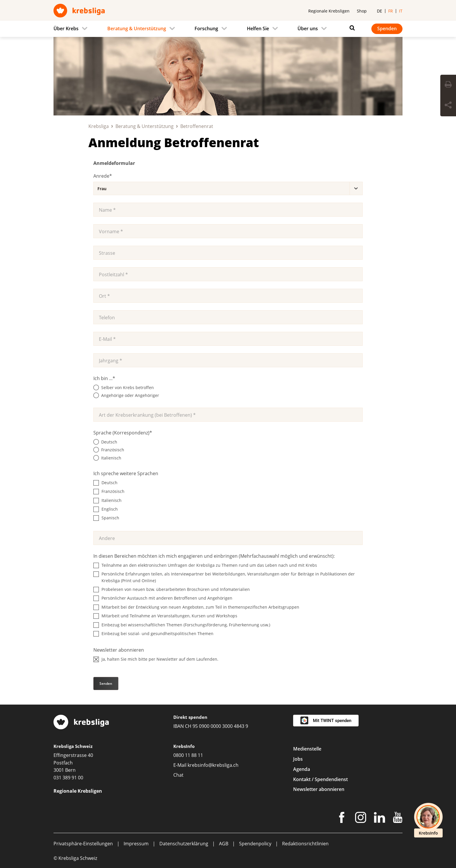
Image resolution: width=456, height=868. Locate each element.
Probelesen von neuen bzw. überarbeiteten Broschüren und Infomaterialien (176, 589)
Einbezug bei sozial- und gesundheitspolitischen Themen (157, 633)
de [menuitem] (380, 11)
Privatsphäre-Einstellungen (83, 844)
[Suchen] (351, 28)
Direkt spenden (190, 717)
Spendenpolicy (255, 844)
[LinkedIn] (380, 819)
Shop (362, 11)
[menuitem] (72, 29)
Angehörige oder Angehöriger (130, 395)
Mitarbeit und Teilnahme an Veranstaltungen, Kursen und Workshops (169, 616)
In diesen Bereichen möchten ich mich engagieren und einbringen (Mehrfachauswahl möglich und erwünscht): (214, 556)
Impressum (136, 844)
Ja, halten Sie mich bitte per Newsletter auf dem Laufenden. (160, 659)
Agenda (302, 769)
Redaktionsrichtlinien (305, 844)
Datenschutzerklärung (184, 844)
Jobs (298, 759)
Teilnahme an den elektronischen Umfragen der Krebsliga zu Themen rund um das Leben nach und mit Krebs (209, 565)
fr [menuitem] (391, 11)
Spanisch (110, 518)
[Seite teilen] (448, 106)
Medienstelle (307, 749)
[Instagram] (361, 819)
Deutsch (109, 442)
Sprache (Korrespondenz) (123, 433)
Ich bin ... (104, 378)
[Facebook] (342, 819)
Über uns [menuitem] (308, 28)
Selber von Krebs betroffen (128, 387)
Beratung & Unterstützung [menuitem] (137, 28)
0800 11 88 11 (188, 755)
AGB (224, 844)
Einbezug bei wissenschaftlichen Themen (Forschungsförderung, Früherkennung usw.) (186, 625)
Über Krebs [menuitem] (66, 28)
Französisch (113, 450)
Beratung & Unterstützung (145, 126)
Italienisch (111, 458)
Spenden (387, 28)
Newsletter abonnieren (119, 650)
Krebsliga (99, 126)
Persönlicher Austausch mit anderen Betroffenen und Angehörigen (167, 598)
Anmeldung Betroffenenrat (174, 142)
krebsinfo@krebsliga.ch (213, 765)
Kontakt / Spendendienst (320, 779)
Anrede (103, 176)
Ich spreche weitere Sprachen (126, 473)
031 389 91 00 (68, 778)
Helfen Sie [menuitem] (258, 28)
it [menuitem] (401, 11)
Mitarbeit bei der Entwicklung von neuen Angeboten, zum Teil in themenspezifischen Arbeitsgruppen (200, 607)
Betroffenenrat (197, 126)
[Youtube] (398, 819)
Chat (178, 775)
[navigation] (228, 29)
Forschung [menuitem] (206, 28)
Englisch (110, 509)
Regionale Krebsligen (329, 11)
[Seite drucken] (448, 85)
